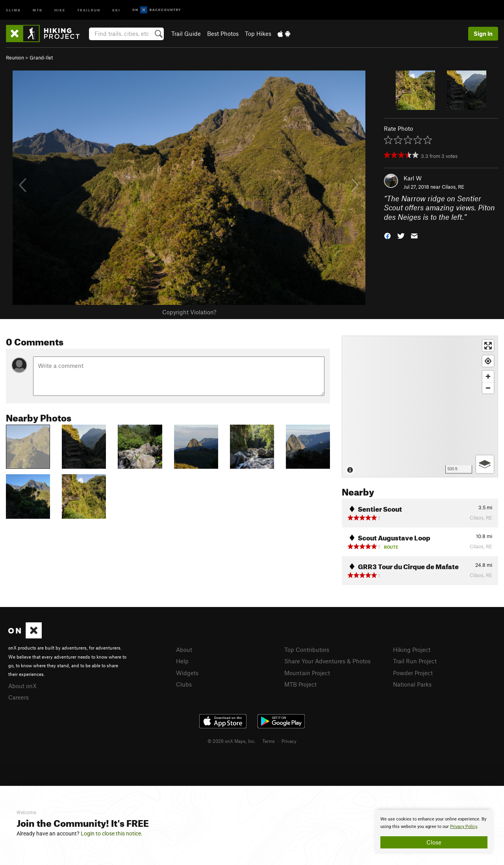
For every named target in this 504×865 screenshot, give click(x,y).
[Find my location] (488, 361)
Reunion (15, 58)
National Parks (412, 684)
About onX (22, 686)
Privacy (289, 741)
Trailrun (89, 10)
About (184, 650)
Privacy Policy (464, 827)
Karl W (413, 178)
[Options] (485, 464)
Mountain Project (307, 673)
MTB (38, 10)
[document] (434, 832)
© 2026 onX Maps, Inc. (232, 741)
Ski (116, 10)
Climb (13, 10)
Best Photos (223, 33)
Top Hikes (258, 33)
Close (434, 842)
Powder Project (413, 673)
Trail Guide (186, 33)
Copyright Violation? (189, 312)
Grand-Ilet (41, 58)
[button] (387, 235)
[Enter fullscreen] (488, 346)
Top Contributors (307, 650)
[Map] (420, 407)
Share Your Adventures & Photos (327, 661)
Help (182, 661)
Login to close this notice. (112, 833)
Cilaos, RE (453, 187)
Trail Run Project (415, 661)
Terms (269, 741)
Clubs (184, 684)
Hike (60, 10)
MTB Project (300, 684)
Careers (19, 697)
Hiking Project (412, 650)
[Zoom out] (488, 388)
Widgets (187, 673)
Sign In (483, 33)
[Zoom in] (488, 376)
